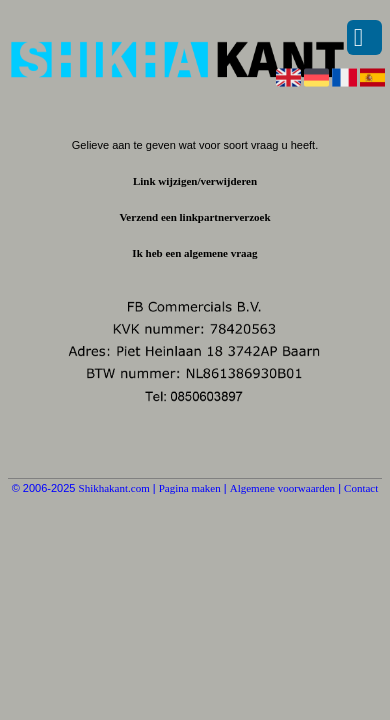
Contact (361, 488)
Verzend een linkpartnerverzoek (194, 217)
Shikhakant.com (114, 488)
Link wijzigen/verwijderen (195, 181)
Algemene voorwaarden (282, 488)
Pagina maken (190, 488)
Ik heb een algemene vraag (194, 253)
